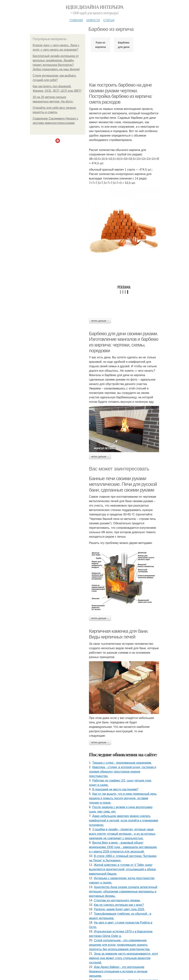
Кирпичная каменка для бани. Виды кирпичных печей (119, 634)
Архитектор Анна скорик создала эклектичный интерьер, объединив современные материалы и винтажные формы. (123, 891)
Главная (76, 20)
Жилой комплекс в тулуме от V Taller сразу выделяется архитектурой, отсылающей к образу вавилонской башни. (123, 869)
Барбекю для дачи (124, 45)
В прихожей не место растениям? (115, 789)
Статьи (109, 20)
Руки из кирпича (100, 45)
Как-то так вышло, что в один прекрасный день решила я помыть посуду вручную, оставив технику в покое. (123, 798)
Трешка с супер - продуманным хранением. (122, 763)
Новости (93, 20)
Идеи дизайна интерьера (95, 7)
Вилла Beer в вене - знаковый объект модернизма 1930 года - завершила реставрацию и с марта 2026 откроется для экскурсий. (123, 847)
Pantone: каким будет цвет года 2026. (119, 909)
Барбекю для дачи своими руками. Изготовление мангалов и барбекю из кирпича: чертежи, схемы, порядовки (124, 342)
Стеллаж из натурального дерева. (117, 900)
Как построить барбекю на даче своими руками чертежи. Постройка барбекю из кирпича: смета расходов (121, 93)
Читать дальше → (100, 321)
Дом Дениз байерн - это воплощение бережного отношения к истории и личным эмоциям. (118, 971)
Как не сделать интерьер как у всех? (119, 905)
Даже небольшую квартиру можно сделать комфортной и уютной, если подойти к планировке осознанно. (124, 820)
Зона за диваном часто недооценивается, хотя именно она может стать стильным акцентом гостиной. (123, 958)
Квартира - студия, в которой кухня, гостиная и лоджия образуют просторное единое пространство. (123, 772)
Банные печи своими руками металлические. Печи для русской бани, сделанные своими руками (123, 484)
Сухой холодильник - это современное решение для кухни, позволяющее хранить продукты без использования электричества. (120, 945)
